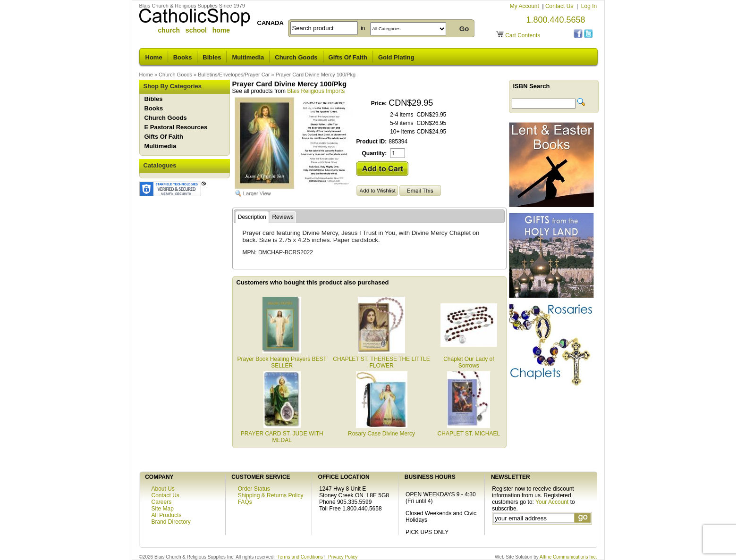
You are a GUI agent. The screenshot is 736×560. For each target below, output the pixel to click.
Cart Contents (523, 35)
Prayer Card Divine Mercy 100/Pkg (316, 75)
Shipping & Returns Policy (271, 495)
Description (252, 217)
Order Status (254, 489)
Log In (589, 6)
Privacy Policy (343, 557)
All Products (167, 515)
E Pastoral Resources (176, 127)
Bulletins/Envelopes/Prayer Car (234, 75)
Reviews (283, 217)
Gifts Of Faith (348, 57)
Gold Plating (396, 57)
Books (183, 57)
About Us (163, 489)
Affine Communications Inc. (568, 557)
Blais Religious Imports (316, 91)
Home (154, 57)
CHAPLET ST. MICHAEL (469, 430)
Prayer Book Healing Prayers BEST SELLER (282, 359)
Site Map (163, 509)
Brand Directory (171, 522)
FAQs (245, 502)
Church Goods (296, 57)
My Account (525, 6)
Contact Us (560, 6)
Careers (162, 502)
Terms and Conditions (300, 557)
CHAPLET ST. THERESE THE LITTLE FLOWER (381, 359)
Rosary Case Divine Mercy (381, 430)
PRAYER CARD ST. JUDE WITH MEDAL (282, 434)
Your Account (552, 502)
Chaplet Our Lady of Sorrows (469, 359)
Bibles (212, 57)
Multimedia (248, 57)
